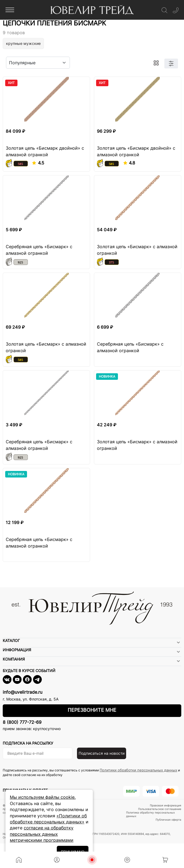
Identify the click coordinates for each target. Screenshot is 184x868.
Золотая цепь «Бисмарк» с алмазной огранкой (137, 250)
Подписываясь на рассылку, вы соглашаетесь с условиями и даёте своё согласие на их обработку (91, 772)
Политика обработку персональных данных (150, 814)
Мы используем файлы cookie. (43, 797)
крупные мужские (23, 43)
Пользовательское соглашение (160, 809)
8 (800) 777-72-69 (22, 722)
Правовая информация (166, 805)
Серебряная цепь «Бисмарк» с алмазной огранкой (39, 250)
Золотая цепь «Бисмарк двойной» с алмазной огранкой (45, 151)
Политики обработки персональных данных (138, 770)
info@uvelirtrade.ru (23, 692)
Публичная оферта (168, 820)
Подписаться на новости (102, 753)
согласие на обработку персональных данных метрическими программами (42, 834)
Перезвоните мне (92, 710)
